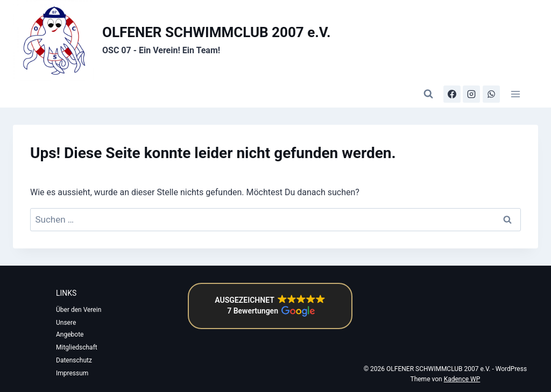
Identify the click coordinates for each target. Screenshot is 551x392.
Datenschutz (74, 360)
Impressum (72, 373)
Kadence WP (462, 379)
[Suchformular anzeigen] (428, 94)
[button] (270, 306)
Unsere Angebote (70, 329)
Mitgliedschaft (77, 347)
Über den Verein (79, 310)
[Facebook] (452, 94)
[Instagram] (471, 94)
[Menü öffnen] (515, 94)
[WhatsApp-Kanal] (491, 94)
